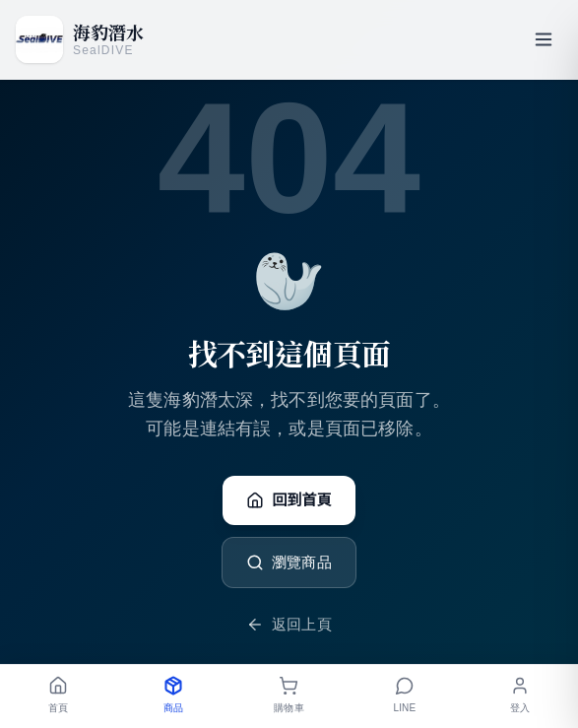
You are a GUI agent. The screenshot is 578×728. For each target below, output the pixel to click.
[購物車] (289, 696)
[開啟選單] (544, 39)
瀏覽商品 (289, 563)
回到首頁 (289, 500)
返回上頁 (289, 625)
